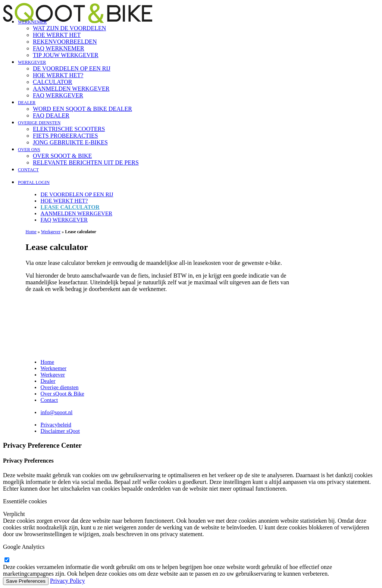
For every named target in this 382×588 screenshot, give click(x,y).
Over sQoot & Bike (62, 156)
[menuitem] (198, 38)
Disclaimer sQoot (60, 431)
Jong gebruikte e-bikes (70, 142)
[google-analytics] (7, 560)
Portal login (34, 182)
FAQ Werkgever (58, 95)
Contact (28, 170)
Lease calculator (70, 207)
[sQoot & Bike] (191, 8)
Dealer (27, 103)
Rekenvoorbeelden (65, 42)
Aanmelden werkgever (71, 89)
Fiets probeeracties (65, 136)
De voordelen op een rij (72, 68)
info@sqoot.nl (56, 412)
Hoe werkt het (57, 35)
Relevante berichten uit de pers (86, 162)
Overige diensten (39, 123)
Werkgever (32, 62)
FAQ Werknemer (59, 48)
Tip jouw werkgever (66, 55)
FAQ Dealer (51, 115)
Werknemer (32, 22)
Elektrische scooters (69, 129)
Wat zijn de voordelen (69, 28)
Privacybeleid (56, 425)
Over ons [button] (29, 150)
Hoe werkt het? (58, 75)
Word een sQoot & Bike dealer (82, 109)
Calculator (53, 82)
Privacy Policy (68, 581)
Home (31, 232)
